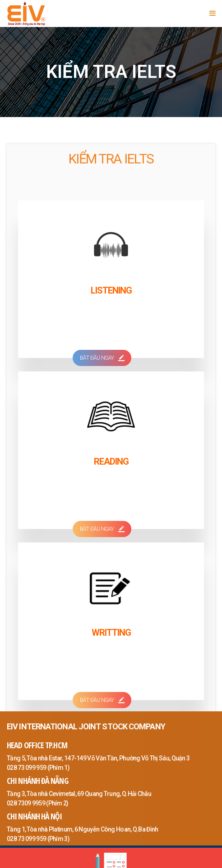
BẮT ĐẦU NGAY (102, 358)
